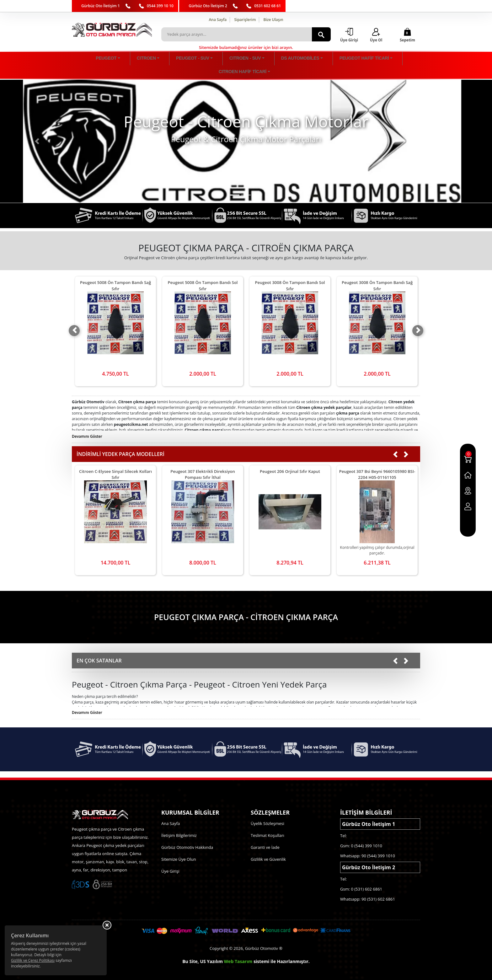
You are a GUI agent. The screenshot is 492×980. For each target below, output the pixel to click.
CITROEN (147, 59)
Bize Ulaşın (273, 20)
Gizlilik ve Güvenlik (268, 846)
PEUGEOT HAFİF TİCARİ (305, 59)
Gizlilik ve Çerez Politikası (33, 960)
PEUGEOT (120, 59)
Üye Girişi (170, 858)
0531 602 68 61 (267, 6)
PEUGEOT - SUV (179, 59)
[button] (37, 128)
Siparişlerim (245, 20)
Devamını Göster (87, 423)
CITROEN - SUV (216, 59)
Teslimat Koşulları (267, 822)
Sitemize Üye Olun (179, 846)
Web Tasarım (238, 948)
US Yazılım (211, 948)
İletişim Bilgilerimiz (179, 822)
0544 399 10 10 (160, 6)
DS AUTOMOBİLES (256, 59)
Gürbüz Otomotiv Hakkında (187, 834)
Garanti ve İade (265, 834)
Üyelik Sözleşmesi (267, 811)
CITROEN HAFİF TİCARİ (357, 59)
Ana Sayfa (218, 20)
